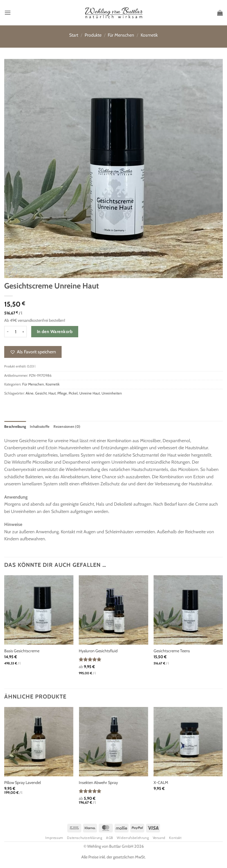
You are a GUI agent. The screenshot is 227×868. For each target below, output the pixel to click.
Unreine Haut (90, 393)
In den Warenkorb (55, 331)
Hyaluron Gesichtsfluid (98, 651)
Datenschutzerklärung (85, 838)
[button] (8, 13)
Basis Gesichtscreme (22, 651)
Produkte (93, 35)
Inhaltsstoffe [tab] (40, 427)
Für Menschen (121, 35)
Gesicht (41, 393)
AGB (110, 838)
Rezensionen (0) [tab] (67, 427)
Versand (159, 838)
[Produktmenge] (15, 332)
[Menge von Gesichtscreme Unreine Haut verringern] (8, 332)
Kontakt (175, 838)
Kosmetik (149, 35)
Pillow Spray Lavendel (23, 783)
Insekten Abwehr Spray (98, 783)
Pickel (73, 393)
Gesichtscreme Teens (172, 651)
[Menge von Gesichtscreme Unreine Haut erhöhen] (23, 332)
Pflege (62, 393)
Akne (30, 393)
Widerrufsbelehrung (133, 838)
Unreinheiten (112, 393)
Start (74, 35)
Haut (52, 393)
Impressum (54, 838)
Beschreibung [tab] (15, 427)
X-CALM (161, 783)
